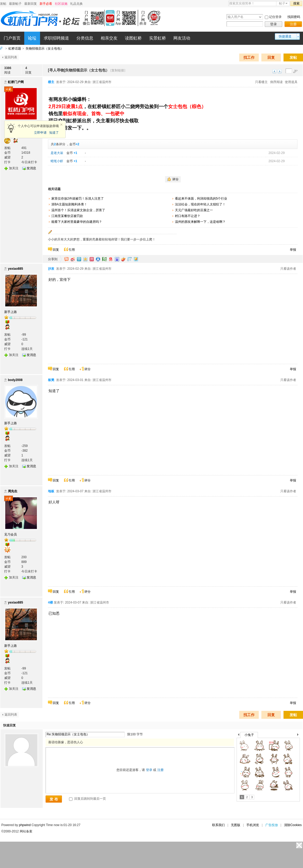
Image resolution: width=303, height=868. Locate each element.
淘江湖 (66, 259)
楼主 (51, 82)
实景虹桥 (158, 38)
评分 (175, 179)
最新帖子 (15, 4)
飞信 (136, 259)
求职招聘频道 (56, 38)
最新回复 (31, 4)
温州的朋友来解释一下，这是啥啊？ (200, 222)
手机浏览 (253, 825)
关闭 (61, 125)
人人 (98, 259)
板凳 (51, 380)
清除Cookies (293, 825)
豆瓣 (104, 259)
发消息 (31, 168)
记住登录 (275, 17)
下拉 (260, 17)
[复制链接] (118, 70)
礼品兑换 (76, 4)
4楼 (50, 602)
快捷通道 (285, 36)
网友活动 (182, 38)
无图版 (236, 825)
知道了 (54, 133)
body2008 (15, 380)
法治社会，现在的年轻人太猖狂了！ (200, 204)
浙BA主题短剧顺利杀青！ (69, 204)
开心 (92, 259)
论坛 (32, 38)
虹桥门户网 (16, 82)
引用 (72, 250)
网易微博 (111, 259)
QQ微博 (79, 259)
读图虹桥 (133, 38)
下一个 (299, 736)
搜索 (296, 3)
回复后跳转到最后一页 (87, 799)
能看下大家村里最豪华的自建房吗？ (77, 222)
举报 (293, 250)
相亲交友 (109, 38)
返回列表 (11, 57)
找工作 (249, 57)
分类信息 (85, 38)
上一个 (239, 736)
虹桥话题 (15, 49)
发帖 (3, 4)
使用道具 (291, 82)
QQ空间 (85, 259)
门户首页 (12, 38)
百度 (117, 259)
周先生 (13, 491)
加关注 (14, 168)
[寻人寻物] (57, 70)
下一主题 (280, 71)
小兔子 (249, 735)
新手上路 (11, 312)
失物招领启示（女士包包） (45, 49)
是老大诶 (57, 153)
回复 (271, 57)
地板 (51, 491)
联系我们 (218, 825)
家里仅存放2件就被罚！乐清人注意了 (78, 199)
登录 (273, 24)
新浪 (73, 259)
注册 (293, 24)
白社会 (130, 259)
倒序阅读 (276, 82)
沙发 (51, 269)
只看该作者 (288, 269)
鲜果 (123, 259)
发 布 (54, 799)
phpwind (25, 825)
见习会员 (11, 534)
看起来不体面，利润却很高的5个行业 (201, 199)
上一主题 (274, 71)
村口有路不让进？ (188, 216)
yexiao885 (15, 269)
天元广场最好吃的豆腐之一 (194, 210)
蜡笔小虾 (57, 161)
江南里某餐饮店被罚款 (67, 216)
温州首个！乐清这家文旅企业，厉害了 (78, 210)
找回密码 (294, 17)
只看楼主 (261, 82)
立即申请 (40, 133)
